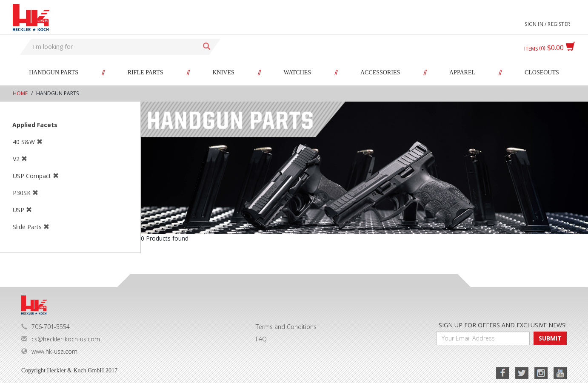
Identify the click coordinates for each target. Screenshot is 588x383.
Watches (298, 72)
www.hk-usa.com (49, 351)
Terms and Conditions (286, 327)
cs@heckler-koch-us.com (61, 339)
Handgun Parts (54, 72)
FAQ (261, 339)
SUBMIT (550, 338)
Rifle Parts (146, 72)
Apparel (462, 72)
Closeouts (542, 72)
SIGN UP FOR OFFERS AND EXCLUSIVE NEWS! (503, 325)
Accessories (380, 72)
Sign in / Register (547, 24)
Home (20, 93)
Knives (223, 72)
